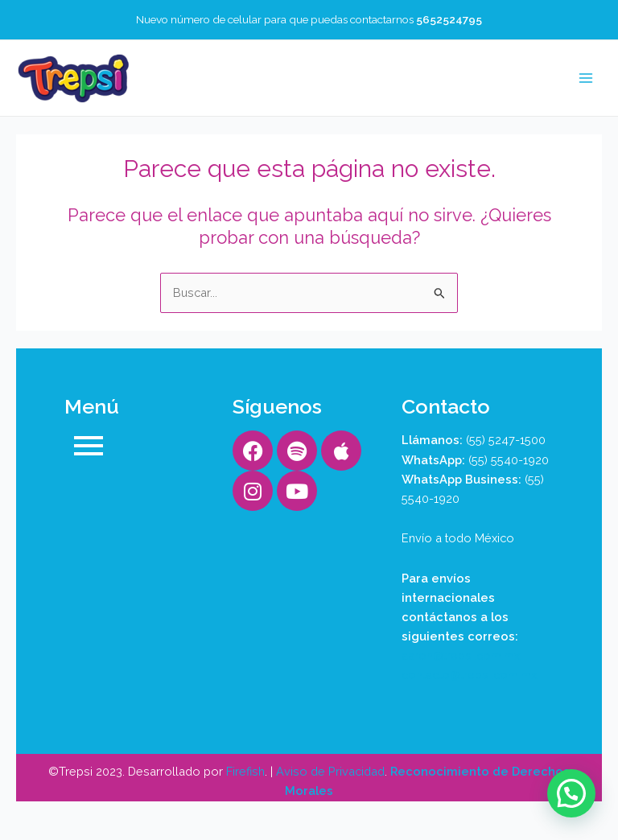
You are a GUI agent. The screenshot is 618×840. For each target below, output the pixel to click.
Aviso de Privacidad (330, 771)
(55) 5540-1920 (509, 460)
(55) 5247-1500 (506, 440)
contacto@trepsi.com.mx (469, 675)
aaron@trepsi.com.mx (461, 655)
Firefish (245, 771)
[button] (571, 793)
